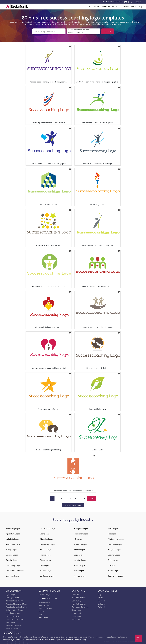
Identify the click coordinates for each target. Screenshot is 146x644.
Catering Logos (12, 555)
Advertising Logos (13, 528)
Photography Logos (116, 539)
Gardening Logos (47, 576)
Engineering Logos (47, 544)
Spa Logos (112, 565)
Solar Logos (113, 560)
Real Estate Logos (115, 544)
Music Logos (113, 528)
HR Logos (78, 539)
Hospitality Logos (81, 534)
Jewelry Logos (80, 549)
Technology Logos (115, 576)
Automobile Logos (13, 544)
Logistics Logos (80, 560)
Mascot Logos (79, 565)
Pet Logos (112, 534)
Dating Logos (45, 534)
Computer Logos (12, 576)
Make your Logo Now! (73, 505)
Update (108, 31)
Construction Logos (48, 528)
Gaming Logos (46, 570)
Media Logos (79, 570)
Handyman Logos (81, 528)
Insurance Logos (81, 544)
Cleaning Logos (12, 560)
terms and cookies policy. (76, 640)
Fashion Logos (46, 549)
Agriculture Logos (13, 534)
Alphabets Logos (12, 539)
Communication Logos (15, 570)
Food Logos (44, 565)
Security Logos (114, 555)
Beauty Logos (11, 549)
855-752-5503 (119, 2)
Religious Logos (114, 549)
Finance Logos (46, 555)
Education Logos (46, 539)
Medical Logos (80, 576)
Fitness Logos (45, 560)
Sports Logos (113, 570)
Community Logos (13, 565)
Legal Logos (79, 555)
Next (92, 498)
